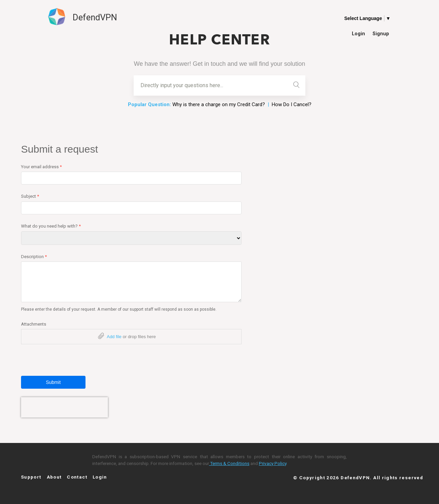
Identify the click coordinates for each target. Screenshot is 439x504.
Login (358, 33)
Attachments (34, 324)
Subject (30, 196)
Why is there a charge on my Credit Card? (219, 104)
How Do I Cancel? (292, 104)
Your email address (41, 167)
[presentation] (64, 407)
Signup (381, 33)
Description (34, 257)
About (54, 477)
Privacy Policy (273, 463)
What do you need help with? (51, 226)
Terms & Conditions (229, 463)
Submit (53, 382)
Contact (77, 477)
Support (31, 477)
